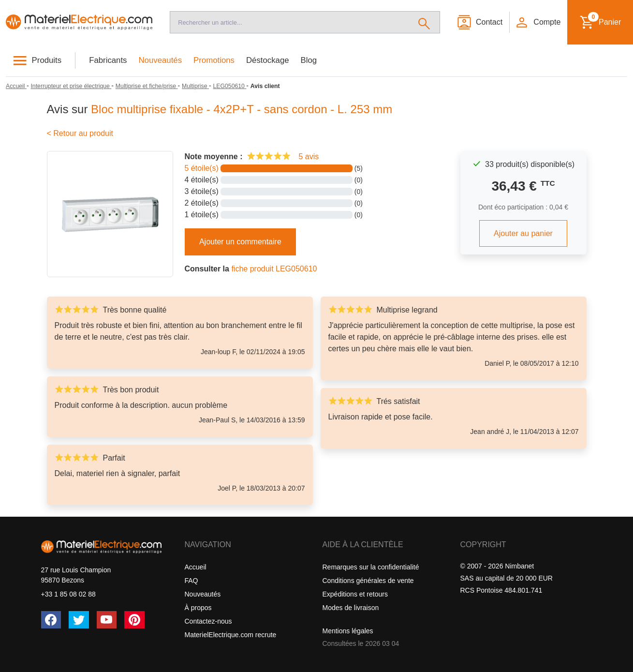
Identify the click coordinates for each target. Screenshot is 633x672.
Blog (309, 60)
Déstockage (268, 60)
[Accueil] (79, 22)
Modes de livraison (351, 608)
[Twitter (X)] (79, 620)
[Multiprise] (195, 86)
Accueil (196, 567)
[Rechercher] (424, 22)
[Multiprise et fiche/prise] (147, 86)
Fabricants (108, 60)
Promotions (214, 60)
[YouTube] (107, 620)
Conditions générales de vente (368, 581)
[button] (538, 22)
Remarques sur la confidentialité (371, 567)
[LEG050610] (230, 86)
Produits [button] (47, 60)
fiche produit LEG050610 (274, 269)
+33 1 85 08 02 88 (68, 594)
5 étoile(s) (202, 168)
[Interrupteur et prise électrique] (71, 86)
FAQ (191, 581)
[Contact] (479, 22)
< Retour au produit (80, 133)
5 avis (309, 157)
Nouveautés (161, 60)
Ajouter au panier (523, 233)
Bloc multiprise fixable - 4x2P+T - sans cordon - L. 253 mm (242, 109)
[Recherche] (289, 22)
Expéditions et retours (355, 594)
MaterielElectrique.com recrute (231, 635)
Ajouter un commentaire (240, 242)
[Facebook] (51, 620)
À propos (198, 608)
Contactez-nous (208, 621)
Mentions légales (348, 631)
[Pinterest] (134, 620)
